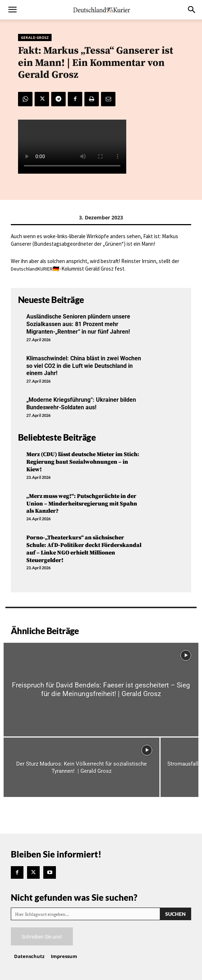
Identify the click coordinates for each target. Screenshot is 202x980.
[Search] (175, 914)
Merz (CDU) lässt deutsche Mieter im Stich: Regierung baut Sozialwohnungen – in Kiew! (83, 462)
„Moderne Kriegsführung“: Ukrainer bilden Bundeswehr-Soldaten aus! (81, 404)
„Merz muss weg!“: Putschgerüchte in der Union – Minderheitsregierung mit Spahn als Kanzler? (82, 504)
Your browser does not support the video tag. (72, 147)
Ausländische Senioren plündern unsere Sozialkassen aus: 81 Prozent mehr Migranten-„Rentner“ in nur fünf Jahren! (78, 324)
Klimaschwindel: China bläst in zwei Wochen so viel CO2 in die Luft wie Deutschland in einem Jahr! (84, 366)
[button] (12, 10)
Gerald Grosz (35, 37)
